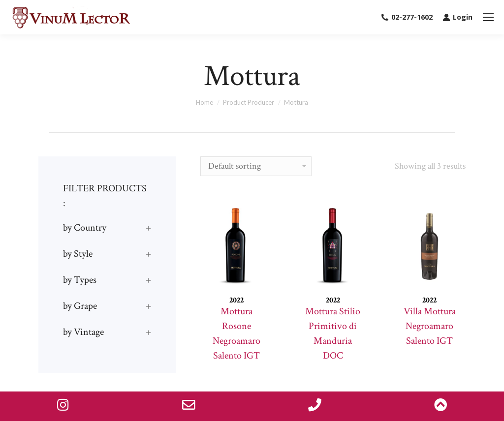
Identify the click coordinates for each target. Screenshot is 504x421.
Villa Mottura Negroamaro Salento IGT (430, 326)
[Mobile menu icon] (488, 17)
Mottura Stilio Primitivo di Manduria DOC (333, 333)
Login (457, 17)
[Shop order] (256, 166)
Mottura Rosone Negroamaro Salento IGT (236, 333)
